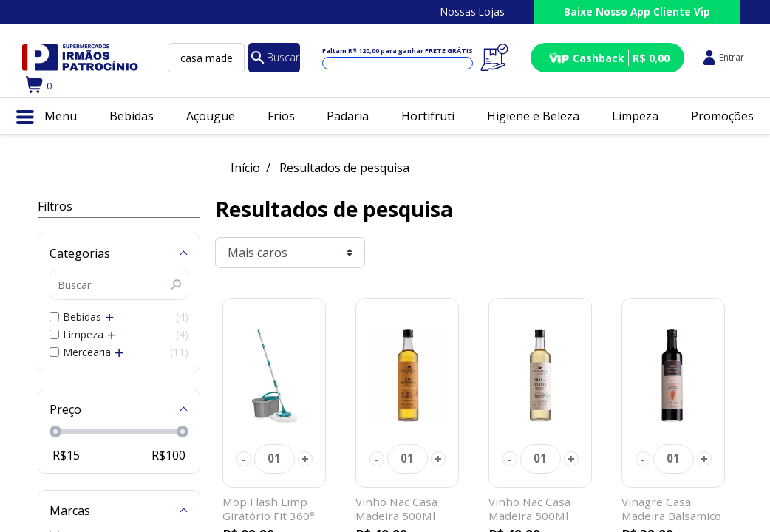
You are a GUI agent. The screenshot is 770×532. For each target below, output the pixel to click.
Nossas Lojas (473, 11)
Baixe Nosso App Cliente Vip (637, 11)
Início (245, 168)
